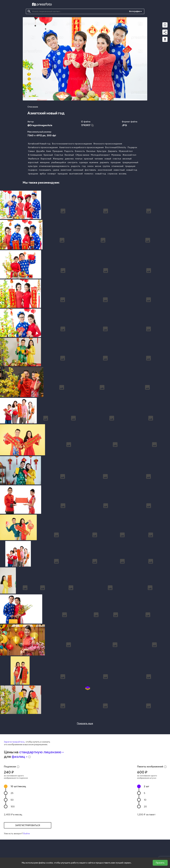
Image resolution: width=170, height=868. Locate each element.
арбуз (43, 174)
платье (79, 159)
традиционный (130, 162)
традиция (130, 166)
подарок (33, 170)
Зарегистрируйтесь (14, 686)
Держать (113, 151)
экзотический (105, 170)
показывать (45, 170)
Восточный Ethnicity (116, 147)
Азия (49, 151)
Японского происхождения (108, 144)
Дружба (40, 151)
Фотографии (135, 11)
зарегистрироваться (28, 769)
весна (98, 166)
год (84, 166)
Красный (48, 155)
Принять (160, 863)
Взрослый (46, 159)
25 (12, 737)
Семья (31, 151)
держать (104, 162)
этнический (117, 166)
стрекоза (112, 174)
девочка (69, 159)
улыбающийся (59, 162)
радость (76, 166)
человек (99, 159)
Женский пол (129, 155)
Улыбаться (34, 159)
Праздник (58, 151)
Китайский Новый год (39, 144)
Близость (80, 151)
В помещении (35, 155)
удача (56, 170)
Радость (69, 151)
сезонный (78, 170)
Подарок (132, 147)
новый (108, 159)
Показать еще (85, 667)
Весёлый (69, 155)
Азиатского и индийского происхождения (81, 147)
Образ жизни (82, 155)
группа (106, 166)
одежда (83, 162)
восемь (123, 174)
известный (119, 170)
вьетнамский (76, 174)
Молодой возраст (100, 155)
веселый (127, 159)
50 (12, 744)
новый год (132, 170)
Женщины (58, 159)
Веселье (91, 151)
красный (89, 159)
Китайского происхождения (43, 147)
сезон (90, 166)
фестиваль (90, 170)
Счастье (59, 155)
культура (33, 166)
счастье (117, 159)
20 (145, 750)
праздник (116, 162)
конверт (52, 174)
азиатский (66, 170)
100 (13, 750)
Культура (102, 151)
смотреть (73, 162)
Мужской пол (126, 151)
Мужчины (116, 155)
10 (18, 730)
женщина (45, 162)
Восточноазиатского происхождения (72, 144)
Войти (27, 777)
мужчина (94, 162)
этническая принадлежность (54, 166)
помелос (89, 174)
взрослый (33, 162)
